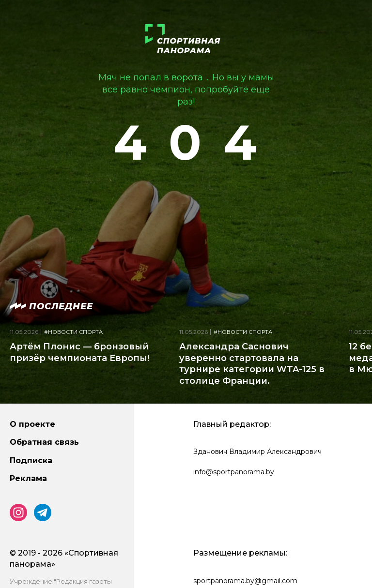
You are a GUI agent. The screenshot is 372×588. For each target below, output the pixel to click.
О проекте (32, 424)
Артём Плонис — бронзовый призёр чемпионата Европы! (79, 352)
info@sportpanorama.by (234, 472)
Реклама (28, 478)
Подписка (31, 460)
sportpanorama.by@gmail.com (245, 581)
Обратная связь (44, 442)
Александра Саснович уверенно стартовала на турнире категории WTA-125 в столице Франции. (252, 363)
